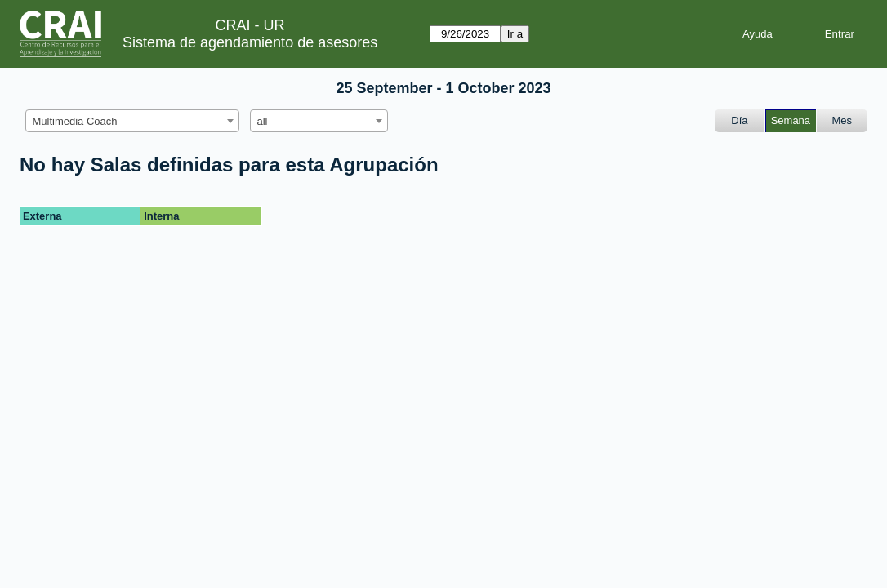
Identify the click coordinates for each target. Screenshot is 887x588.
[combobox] (132, 121)
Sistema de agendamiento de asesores (250, 42)
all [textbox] (263, 121)
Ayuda (758, 34)
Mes (842, 120)
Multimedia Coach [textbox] (75, 121)
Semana (791, 120)
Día (739, 120)
